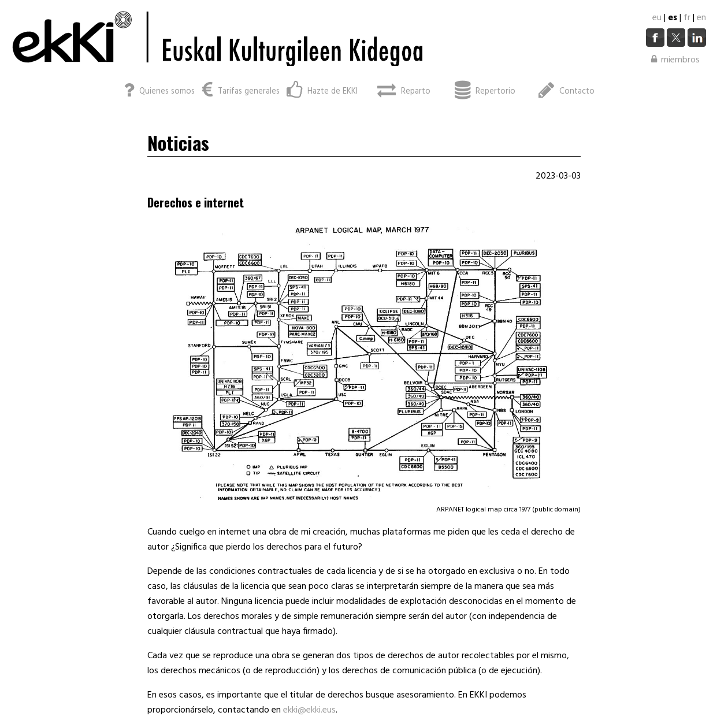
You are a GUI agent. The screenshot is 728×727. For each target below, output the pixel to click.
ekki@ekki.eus (309, 710)
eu (657, 18)
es (673, 18)
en (701, 18)
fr (687, 18)
